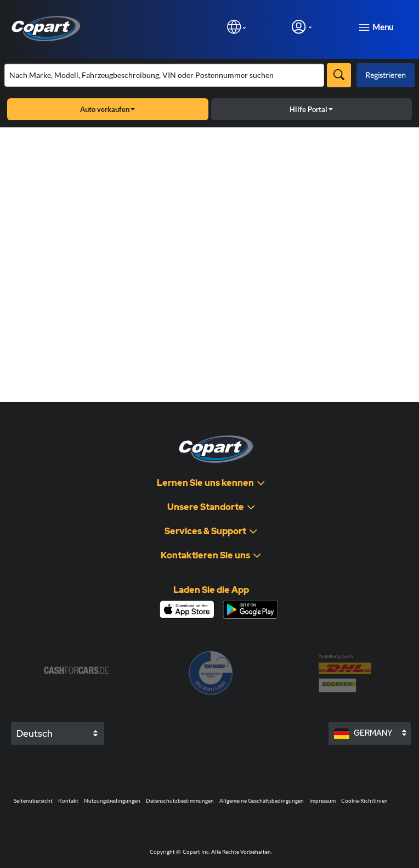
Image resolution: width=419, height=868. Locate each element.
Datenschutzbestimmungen (180, 800)
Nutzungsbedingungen (112, 800)
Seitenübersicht (33, 800)
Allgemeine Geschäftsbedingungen (262, 800)
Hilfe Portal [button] (311, 109)
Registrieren (386, 75)
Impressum (322, 800)
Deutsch (35, 733)
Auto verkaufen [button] (107, 109)
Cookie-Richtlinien (364, 800)
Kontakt (68, 800)
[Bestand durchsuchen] (164, 75)
